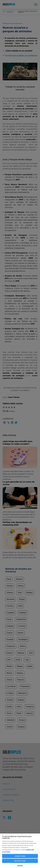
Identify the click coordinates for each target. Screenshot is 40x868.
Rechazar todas (20, 861)
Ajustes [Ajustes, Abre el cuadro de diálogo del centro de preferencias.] (20, 865)
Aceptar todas (20, 856)
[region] (20, 851)
